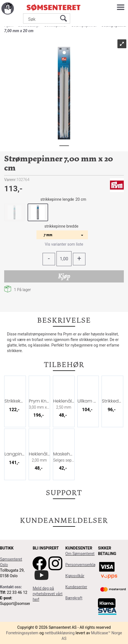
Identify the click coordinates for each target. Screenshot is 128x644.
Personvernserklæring (84, 565)
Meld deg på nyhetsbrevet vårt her (47, 594)
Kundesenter (76, 587)
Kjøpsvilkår (75, 576)
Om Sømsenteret (80, 554)
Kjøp (64, 276)
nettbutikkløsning (60, 633)
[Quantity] (64, 259)
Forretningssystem (22, 633)
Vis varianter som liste (64, 244)
